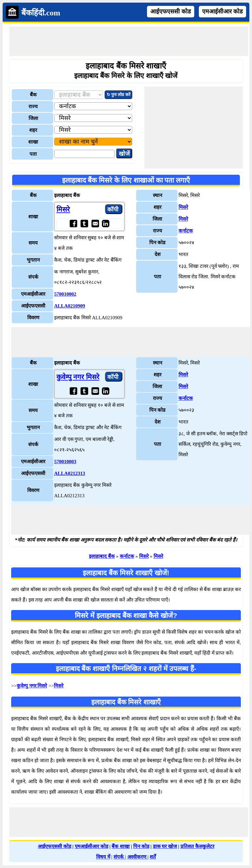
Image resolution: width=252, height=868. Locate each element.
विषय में (103, 857)
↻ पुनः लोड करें (118, 95)
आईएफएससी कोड (171, 11)
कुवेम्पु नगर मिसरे (78, 377)
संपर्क (119, 857)
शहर (33, 130)
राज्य (33, 107)
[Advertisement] (129, 41)
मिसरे (63, 209)
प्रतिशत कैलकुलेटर (197, 846)
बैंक (33, 95)
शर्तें (153, 857)
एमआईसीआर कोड (222, 11)
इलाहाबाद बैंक (102, 556)
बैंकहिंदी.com (41, 13)
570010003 (65, 462)
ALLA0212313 (70, 473)
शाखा (33, 142)
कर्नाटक (186, 231)
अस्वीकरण (137, 857)
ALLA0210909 (70, 306)
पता (33, 154)
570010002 (65, 294)
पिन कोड (141, 846)
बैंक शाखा (121, 846)
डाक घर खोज (165, 846)
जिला (33, 118)
